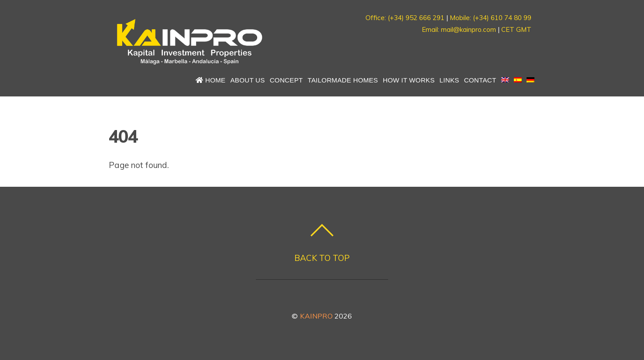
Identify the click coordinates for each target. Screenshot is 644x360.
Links (449, 80)
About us (247, 80)
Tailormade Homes (343, 80)
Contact (480, 80)
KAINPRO (316, 316)
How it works (409, 80)
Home (210, 80)
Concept (286, 80)
